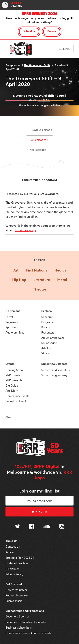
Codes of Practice (17, 563)
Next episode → (40, 150)
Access (10, 552)
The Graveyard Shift (37, 65)
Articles (46, 348)
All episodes (40, 140)
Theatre (39, 289)
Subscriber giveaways (55, 375)
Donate (52, 31)
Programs (47, 322)
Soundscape (49, 343)
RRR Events (13, 375)
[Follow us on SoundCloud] (47, 527)
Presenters (48, 332)
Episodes (11, 327)
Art (16, 270)
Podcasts (47, 327)
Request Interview (17, 595)
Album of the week (53, 338)
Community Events (17, 396)
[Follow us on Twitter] (18, 527)
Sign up (39, 512)
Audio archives (15, 332)
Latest (9, 317)
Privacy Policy (14, 574)
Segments (12, 322)
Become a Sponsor (17, 616)
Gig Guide (12, 385)
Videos (46, 353)
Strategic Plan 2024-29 (20, 558)
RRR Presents (14, 380)
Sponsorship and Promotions (25, 611)
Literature (42, 280)
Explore (47, 311)
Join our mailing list (39, 491)
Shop (9, 417)
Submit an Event (16, 401)
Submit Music (14, 601)
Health (60, 270)
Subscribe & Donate (54, 364)
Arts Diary (12, 391)
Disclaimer (12, 569)
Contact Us (13, 546)
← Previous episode (40, 130)
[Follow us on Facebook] (32, 527)
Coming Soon (14, 370)
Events (10, 364)
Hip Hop (19, 280)
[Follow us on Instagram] (62, 527)
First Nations (36, 270)
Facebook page (26, 230)
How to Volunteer (16, 590)
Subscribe (29, 31)
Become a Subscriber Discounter (26, 622)
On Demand (13, 311)
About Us (11, 541)
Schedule (47, 317)
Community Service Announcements (28, 633)
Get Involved (14, 584)
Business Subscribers (19, 628)
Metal (62, 280)
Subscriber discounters (56, 370)
